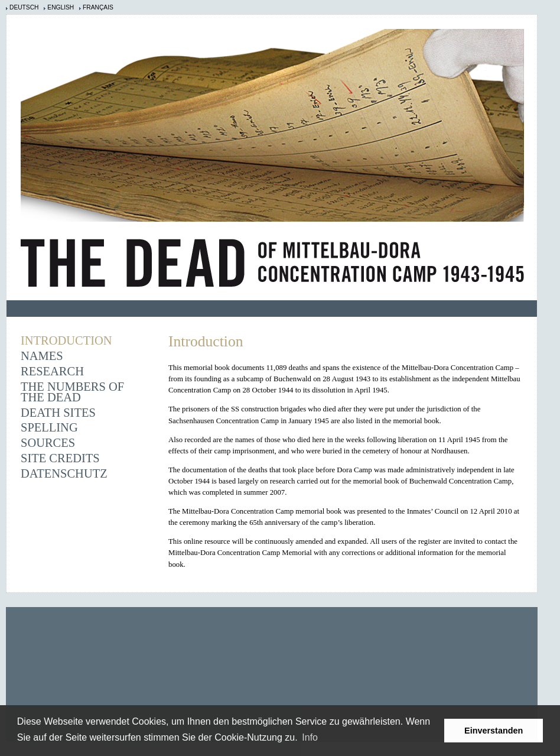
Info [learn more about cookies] (310, 737)
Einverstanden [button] (494, 731)
